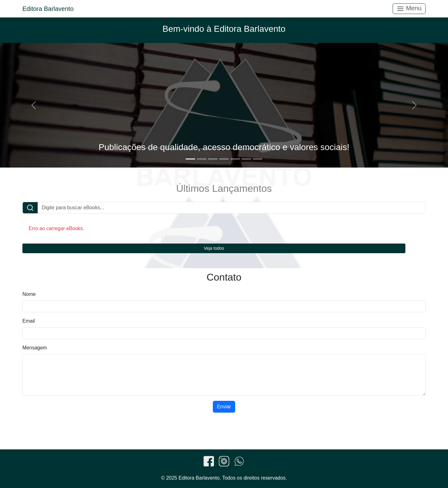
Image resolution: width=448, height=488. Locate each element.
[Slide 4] (224, 159)
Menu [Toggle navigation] (409, 9)
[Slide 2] (202, 159)
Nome (29, 294)
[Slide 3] (213, 159)
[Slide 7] (258, 159)
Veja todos (214, 248)
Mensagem (35, 348)
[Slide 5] (235, 159)
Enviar (224, 407)
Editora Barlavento (48, 9)
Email (29, 321)
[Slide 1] (190, 159)
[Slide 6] (246, 159)
